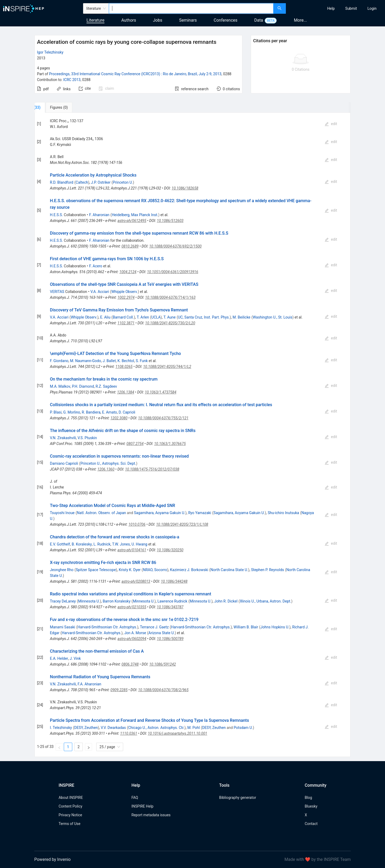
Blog (308, 798)
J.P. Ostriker (101, 182)
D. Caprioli (127, 412)
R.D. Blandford (62, 182)
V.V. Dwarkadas (113, 728)
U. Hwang (139, 544)
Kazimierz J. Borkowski (189, 570)
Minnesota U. (89, 601)
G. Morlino (72, 412)
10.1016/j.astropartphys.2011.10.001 (177, 733)
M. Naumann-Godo (86, 361)
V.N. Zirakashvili (63, 438)
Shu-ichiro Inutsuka (283, 513)
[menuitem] (331, 8)
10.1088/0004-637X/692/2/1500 (175, 246)
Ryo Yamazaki (200, 513)
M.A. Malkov (60, 386)
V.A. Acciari (100, 292)
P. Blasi (56, 412)
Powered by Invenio (52, 859)
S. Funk (142, 361)
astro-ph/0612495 (132, 221)
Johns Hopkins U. (275, 627)
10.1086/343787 (170, 607)
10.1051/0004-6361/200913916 (172, 272)
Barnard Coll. (123, 317)
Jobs (158, 20)
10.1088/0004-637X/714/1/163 (170, 297)
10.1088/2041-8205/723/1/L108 (182, 524)
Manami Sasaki (62, 627)
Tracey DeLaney (63, 601)
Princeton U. (123, 182)
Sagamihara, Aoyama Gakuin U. (160, 513)
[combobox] (191, 8)
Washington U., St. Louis (272, 317)
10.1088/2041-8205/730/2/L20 (170, 323)
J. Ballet (109, 361)
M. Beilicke (241, 317)
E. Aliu (105, 317)
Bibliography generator (238, 798)
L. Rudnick (102, 544)
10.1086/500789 (170, 639)
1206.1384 (126, 392)
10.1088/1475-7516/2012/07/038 (152, 469)
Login (372, 8)
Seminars (188, 20)
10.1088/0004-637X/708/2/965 (163, 690)
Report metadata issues (151, 815)
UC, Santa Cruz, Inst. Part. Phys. (204, 317)
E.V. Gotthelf (60, 544)
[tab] (52, 107)
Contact (311, 824)
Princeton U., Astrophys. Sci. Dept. (108, 463)
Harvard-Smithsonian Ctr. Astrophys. (107, 627)
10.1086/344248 (174, 581)
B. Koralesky (82, 544)
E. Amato (110, 412)
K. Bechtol (126, 361)
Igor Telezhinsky (50, 52)
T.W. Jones (121, 544)
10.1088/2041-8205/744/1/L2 (167, 367)
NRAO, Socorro (155, 570)
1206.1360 (106, 469)
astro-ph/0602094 (132, 639)
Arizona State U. (162, 633)
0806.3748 (130, 664)
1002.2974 (126, 297)
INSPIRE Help (142, 806)
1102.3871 (126, 323)
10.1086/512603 (170, 221)
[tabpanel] (192, 435)
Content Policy (70, 806)
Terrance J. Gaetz (154, 627)
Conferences (225, 20)
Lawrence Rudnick (172, 601)
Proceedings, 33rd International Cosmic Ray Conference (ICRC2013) (135, 74)
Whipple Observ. (124, 292)
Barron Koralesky (117, 601)
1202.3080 (119, 418)
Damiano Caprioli (64, 463)
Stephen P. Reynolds (268, 570)
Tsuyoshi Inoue (62, 513)
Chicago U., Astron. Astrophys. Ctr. (156, 728)
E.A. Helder (59, 658)
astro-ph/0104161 (132, 550)
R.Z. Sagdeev (106, 386)
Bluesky (311, 806)
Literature (95, 20)
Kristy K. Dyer (130, 570)
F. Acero (96, 266)
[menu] (336, 8)
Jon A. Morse (135, 633)
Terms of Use (69, 824)
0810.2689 (130, 246)
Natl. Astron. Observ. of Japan (102, 513)
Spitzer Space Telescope (96, 570)
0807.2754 (135, 444)
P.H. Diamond (83, 386)
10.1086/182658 (185, 188)
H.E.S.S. (56, 215)
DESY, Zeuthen (86, 728)
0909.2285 (119, 690)
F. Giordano (59, 361)
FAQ (135, 798)
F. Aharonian (99, 215)
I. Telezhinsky (61, 728)
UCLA (156, 317)
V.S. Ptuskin (87, 438)
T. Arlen (143, 317)
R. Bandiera (91, 412)
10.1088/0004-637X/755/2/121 (163, 418)
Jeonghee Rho (62, 570)
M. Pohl (193, 728)
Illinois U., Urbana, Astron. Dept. (265, 601)
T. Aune (170, 317)
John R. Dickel (226, 601)
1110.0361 (129, 733)
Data (259, 20)
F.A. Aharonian (89, 684)
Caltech (82, 182)
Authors (129, 20)
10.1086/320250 (170, 550)
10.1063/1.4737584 (161, 392)
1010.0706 (137, 524)
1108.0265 (124, 367)
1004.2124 (128, 272)
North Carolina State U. (229, 570)
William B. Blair (246, 627)
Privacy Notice (70, 815)
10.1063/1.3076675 (170, 444)
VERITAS (57, 292)
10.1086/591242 (163, 664)
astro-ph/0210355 (132, 607)
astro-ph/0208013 (136, 581)
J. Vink (75, 658)
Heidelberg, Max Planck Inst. (135, 215)
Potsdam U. (243, 728)
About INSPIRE (71, 798)
